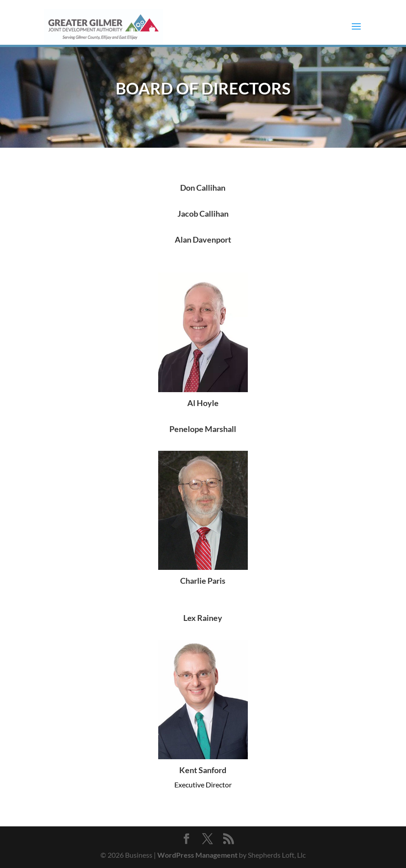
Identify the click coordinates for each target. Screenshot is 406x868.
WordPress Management (197, 855)
